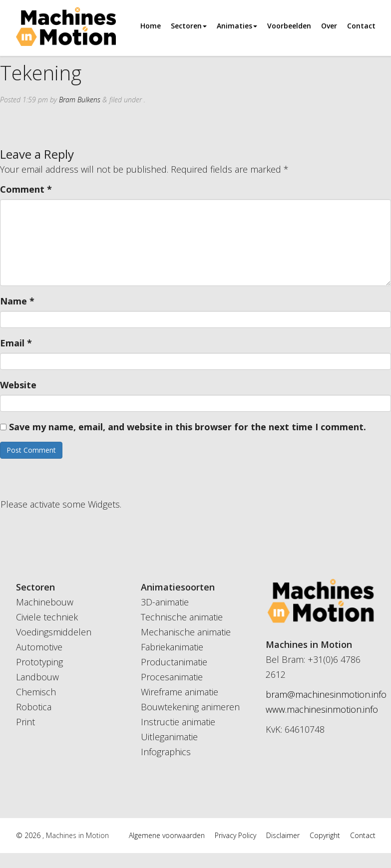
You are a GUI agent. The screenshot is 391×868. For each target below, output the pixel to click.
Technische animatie (182, 617)
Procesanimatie (172, 677)
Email (16, 343)
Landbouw (37, 677)
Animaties (237, 26)
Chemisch (36, 692)
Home (151, 26)
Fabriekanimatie (172, 647)
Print (25, 722)
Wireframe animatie (180, 692)
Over (329, 26)
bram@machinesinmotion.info (326, 694)
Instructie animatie (178, 722)
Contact (361, 26)
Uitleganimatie (169, 737)
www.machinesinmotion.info (322, 709)
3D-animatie (165, 602)
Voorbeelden (289, 26)
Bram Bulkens (80, 100)
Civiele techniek (47, 617)
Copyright (325, 835)
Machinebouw (45, 602)
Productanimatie (174, 662)
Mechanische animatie (186, 632)
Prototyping (39, 662)
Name (17, 301)
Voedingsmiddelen (54, 632)
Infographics (166, 752)
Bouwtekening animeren (190, 707)
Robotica (34, 707)
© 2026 (29, 835)
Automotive (39, 647)
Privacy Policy (235, 835)
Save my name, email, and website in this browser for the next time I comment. (188, 427)
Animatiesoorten (178, 587)
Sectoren (189, 26)
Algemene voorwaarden (167, 835)
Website (18, 385)
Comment (26, 189)
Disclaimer (283, 835)
